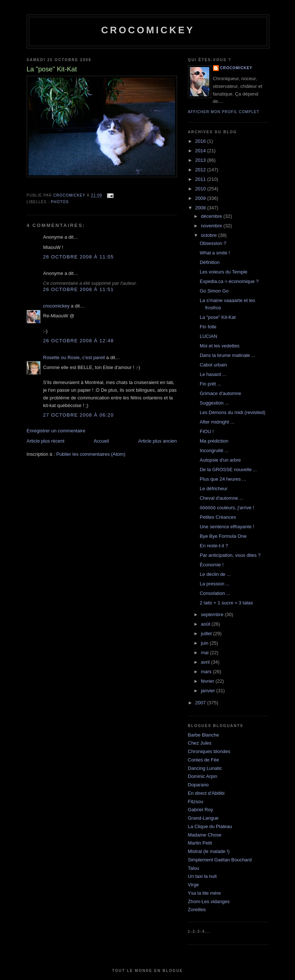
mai (205, 653)
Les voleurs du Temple (224, 272)
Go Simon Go (214, 291)
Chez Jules (200, 743)
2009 (201, 198)
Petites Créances (218, 517)
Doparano (198, 785)
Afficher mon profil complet (224, 112)
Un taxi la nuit (202, 876)
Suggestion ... (214, 403)
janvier (209, 691)
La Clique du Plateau (210, 826)
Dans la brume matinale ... (228, 355)
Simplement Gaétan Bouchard (220, 860)
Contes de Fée (204, 760)
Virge (193, 885)
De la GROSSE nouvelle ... (228, 469)
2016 (201, 141)
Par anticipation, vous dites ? (230, 555)
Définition (210, 262)
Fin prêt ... (211, 384)
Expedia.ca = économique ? (229, 281)
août (206, 624)
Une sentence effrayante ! (227, 527)
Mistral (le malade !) (209, 851)
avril (206, 662)
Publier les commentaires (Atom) (91, 454)
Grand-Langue (203, 818)
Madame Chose (205, 835)
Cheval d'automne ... (222, 498)
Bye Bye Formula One (223, 536)
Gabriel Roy (201, 810)
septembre (213, 614)
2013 (201, 160)
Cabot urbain (213, 365)
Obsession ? (213, 243)
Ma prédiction (214, 441)
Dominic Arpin (203, 776)
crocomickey (148, 30)
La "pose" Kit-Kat (218, 317)
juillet (207, 634)
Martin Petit (200, 843)
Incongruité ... (214, 450)
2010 (201, 189)
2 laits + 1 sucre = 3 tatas (226, 603)
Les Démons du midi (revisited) (233, 412)
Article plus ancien (158, 441)
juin (205, 643)
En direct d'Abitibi (206, 793)
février (208, 681)
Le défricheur (214, 489)
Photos (60, 202)
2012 (201, 170)
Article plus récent (46, 441)
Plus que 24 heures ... (223, 479)
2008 (201, 208)
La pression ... (215, 584)
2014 (201, 151)
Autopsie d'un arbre (220, 460)
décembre (212, 216)
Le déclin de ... (215, 574)
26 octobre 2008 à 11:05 (79, 257)
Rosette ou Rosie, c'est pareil (74, 357)
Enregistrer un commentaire (56, 431)
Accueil (101, 441)
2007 (201, 703)
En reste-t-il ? (214, 546)
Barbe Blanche (204, 735)
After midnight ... (217, 422)
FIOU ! (207, 431)
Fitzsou (196, 802)
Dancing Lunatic (205, 768)
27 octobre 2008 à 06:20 (79, 415)
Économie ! (212, 565)
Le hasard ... (213, 374)
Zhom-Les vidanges (209, 901)
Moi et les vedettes (220, 346)
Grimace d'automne (220, 393)
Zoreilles (197, 910)
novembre (212, 226)
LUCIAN (209, 336)
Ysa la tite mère (204, 893)
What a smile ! (215, 253)
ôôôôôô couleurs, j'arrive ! (227, 508)
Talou (194, 868)
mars (207, 672)
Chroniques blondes (209, 751)
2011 (201, 179)
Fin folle (208, 327)
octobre (209, 235)
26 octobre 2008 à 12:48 (79, 341)
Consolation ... (215, 593)
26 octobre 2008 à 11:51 (79, 289)
